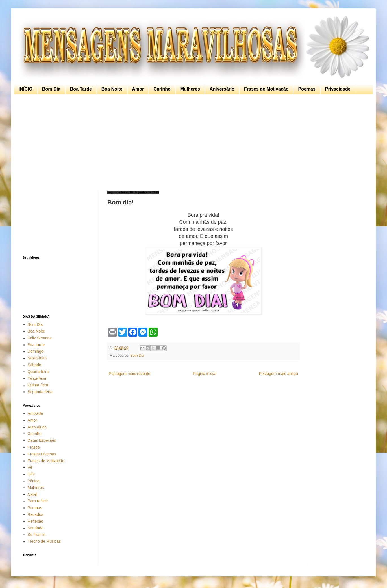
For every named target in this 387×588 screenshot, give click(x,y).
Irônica (34, 481)
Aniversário (222, 89)
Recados (35, 514)
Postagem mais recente (130, 374)
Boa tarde (36, 345)
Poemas (307, 89)
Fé (30, 467)
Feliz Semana (40, 338)
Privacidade (338, 89)
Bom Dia (51, 89)
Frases (34, 447)
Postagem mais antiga (278, 374)
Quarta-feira (38, 372)
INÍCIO (26, 89)
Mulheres (190, 89)
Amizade (35, 413)
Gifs (31, 474)
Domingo (36, 351)
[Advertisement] (192, 143)
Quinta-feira (38, 385)
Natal (32, 494)
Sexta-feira (37, 358)
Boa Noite (112, 89)
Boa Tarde (81, 89)
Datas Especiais (42, 440)
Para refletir (38, 501)
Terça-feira (37, 378)
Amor (138, 89)
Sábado (34, 365)
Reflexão (35, 521)
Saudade (36, 528)
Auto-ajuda (37, 427)
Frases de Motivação (266, 89)
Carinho (162, 89)
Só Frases (37, 535)
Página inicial (205, 374)
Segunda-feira (40, 392)
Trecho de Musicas (44, 541)
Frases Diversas (42, 454)
